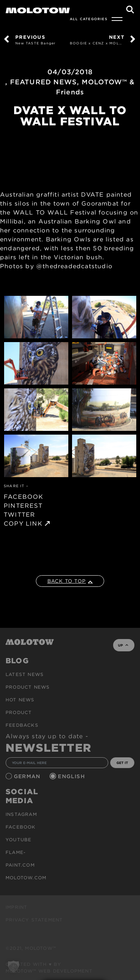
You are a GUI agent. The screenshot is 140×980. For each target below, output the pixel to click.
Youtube (18, 840)
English (72, 776)
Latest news (25, 674)
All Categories (89, 19)
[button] (13, 967)
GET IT (122, 763)
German (28, 776)
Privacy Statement (34, 920)
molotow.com (26, 878)
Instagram (21, 814)
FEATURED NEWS (44, 82)
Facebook (21, 827)
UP (123, 645)
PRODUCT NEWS (28, 687)
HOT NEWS (20, 700)
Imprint (16, 907)
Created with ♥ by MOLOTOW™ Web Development (49, 968)
